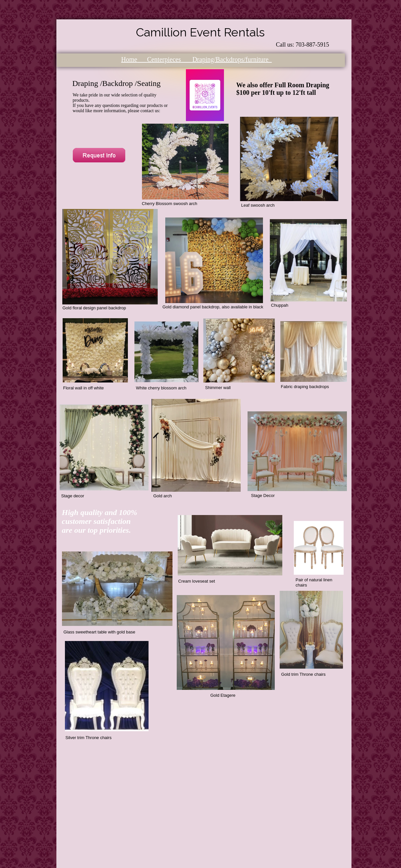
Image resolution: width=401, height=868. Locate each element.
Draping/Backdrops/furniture (226, 59)
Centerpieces (164, 59)
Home (129, 59)
